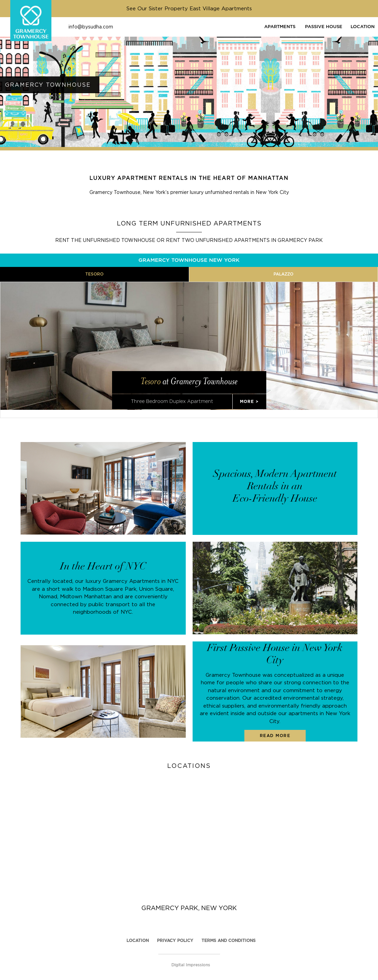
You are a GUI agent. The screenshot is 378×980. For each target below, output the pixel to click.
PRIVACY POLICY (175, 933)
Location (138, 933)
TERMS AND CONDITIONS (229, 933)
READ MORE (275, 728)
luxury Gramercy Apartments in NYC (132, 573)
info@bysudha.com (91, 27)
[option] (189, 83)
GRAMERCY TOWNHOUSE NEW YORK (189, 260)
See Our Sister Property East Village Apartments (189, 8)
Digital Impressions (191, 957)
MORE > (249, 394)
